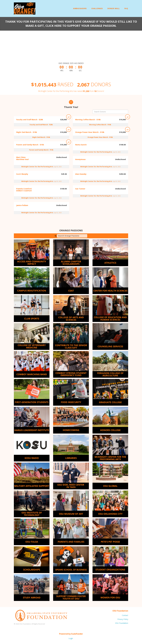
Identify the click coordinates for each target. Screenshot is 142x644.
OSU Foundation (122, 623)
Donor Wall (114, 8)
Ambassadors (80, 8)
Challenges (97, 8)
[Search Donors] (110, 112)
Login (71, 638)
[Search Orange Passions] (72, 236)
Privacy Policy (123, 619)
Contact (125, 615)
